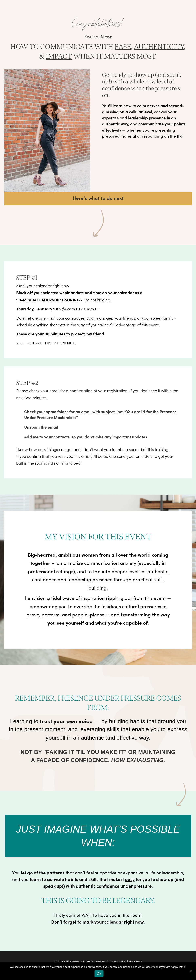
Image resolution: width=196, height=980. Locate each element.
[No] (191, 971)
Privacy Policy (117, 961)
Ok (99, 974)
